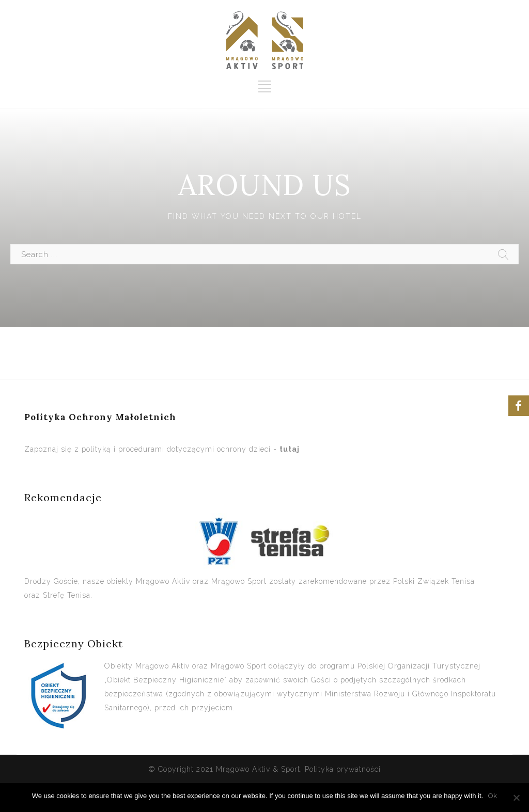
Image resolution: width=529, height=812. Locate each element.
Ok (493, 796)
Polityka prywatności (343, 769)
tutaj (290, 449)
